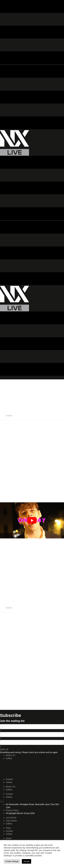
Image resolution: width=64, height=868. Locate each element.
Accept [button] (26, 861)
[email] (32, 742)
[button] (4, 749)
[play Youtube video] (32, 520)
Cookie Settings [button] (12, 861)
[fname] (32, 727)
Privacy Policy (12, 810)
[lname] (32, 735)
